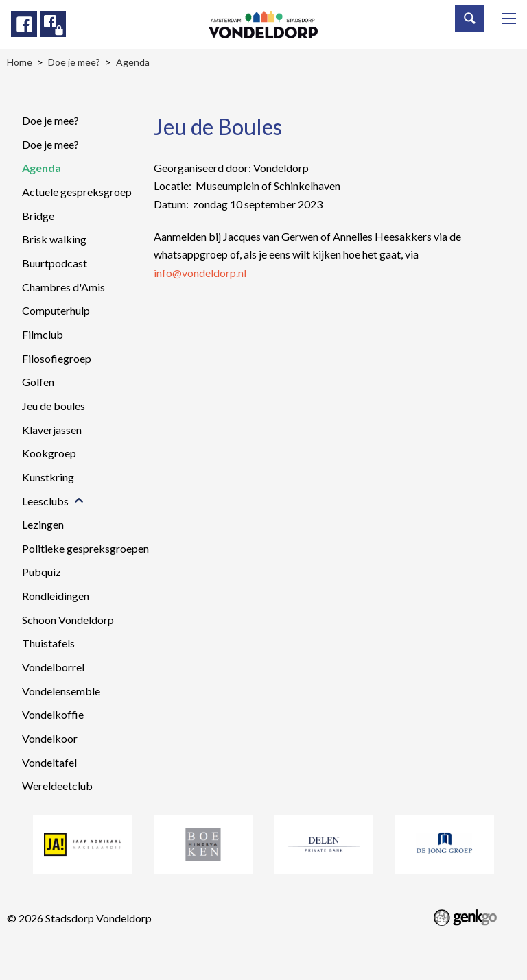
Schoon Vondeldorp (68, 620)
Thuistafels (48, 643)
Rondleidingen (56, 596)
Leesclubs (45, 501)
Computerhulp (56, 310)
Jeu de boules (54, 406)
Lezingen (43, 524)
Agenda (42, 168)
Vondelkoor (50, 738)
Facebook (24, 24)
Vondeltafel (49, 762)
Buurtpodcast (55, 263)
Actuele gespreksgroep (77, 192)
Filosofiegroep (57, 358)
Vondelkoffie (53, 714)
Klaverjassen (52, 430)
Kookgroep (49, 453)
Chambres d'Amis (63, 287)
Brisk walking (54, 239)
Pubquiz (42, 572)
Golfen (38, 382)
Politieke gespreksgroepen (85, 548)
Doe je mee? (50, 120)
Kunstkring (48, 477)
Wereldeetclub (57, 786)
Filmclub (43, 334)
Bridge (38, 216)
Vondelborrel (53, 667)
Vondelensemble (61, 691)
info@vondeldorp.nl (200, 273)
